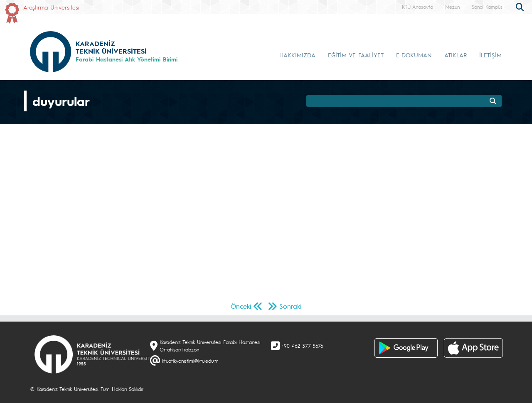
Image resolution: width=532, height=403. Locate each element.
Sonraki (290, 306)
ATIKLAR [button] (456, 55)
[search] (521, 6)
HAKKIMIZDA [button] (297, 55)
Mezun (452, 7)
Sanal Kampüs (487, 7)
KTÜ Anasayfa (417, 7)
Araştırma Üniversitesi (51, 7)
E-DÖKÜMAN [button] (414, 55)
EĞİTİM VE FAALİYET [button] (356, 55)
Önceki (241, 306)
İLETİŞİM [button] (490, 55)
